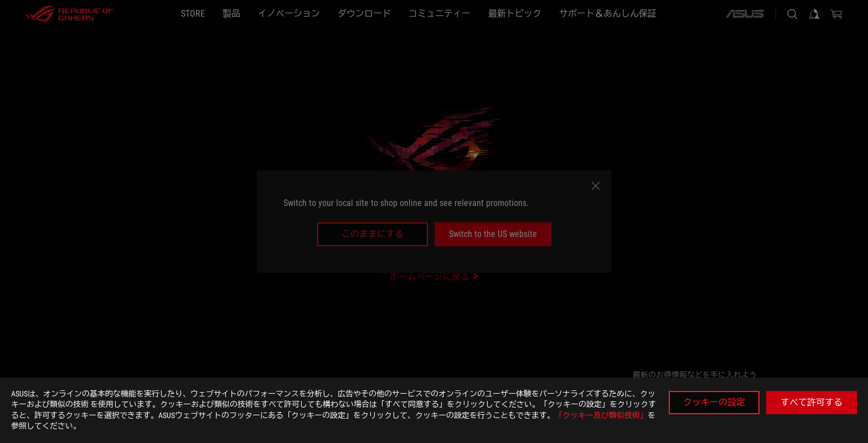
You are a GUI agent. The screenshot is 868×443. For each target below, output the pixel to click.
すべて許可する (812, 402)
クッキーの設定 (714, 402)
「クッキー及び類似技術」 (601, 415)
